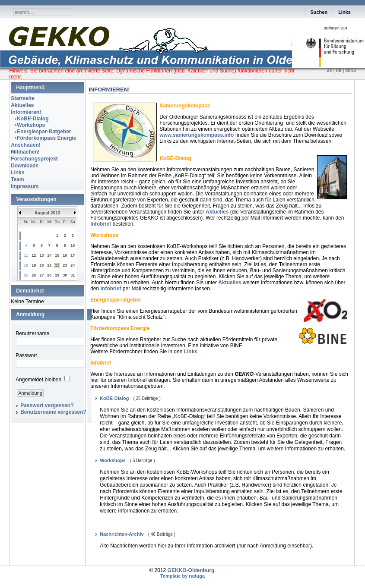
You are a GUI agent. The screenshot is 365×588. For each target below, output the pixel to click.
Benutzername (32, 333)
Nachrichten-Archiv (122, 534)
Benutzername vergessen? (53, 412)
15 (57, 255)
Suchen (319, 12)
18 (26, 265)
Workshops (31, 125)
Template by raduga (182, 576)
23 (65, 265)
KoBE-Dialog (33, 119)
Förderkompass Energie (46, 138)
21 (49, 265)
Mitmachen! (25, 152)
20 (41, 265)
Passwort (26, 355)
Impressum (25, 186)
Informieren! (26, 112)
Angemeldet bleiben (38, 380)
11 (26, 255)
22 (57, 265)
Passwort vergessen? (47, 406)
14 (49, 255)
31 (73, 275)
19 (34, 265)
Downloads (25, 166)
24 (73, 265)
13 (41, 255)
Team (17, 179)
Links (344, 12)
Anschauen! (26, 145)
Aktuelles (22, 105)
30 (65, 275)
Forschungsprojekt (34, 159)
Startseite (23, 98)
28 (49, 275)
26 (34, 275)
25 (26, 275)
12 (34, 255)
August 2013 (47, 213)
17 (73, 255)
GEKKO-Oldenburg (191, 570)
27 (41, 275)
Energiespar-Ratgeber (44, 132)
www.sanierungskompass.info (197, 135)
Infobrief (101, 224)
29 (57, 275)
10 (73, 245)
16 (65, 255)
